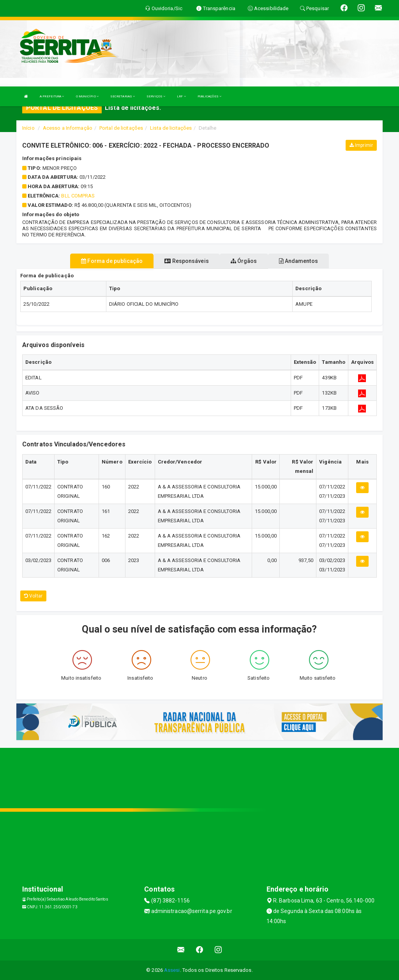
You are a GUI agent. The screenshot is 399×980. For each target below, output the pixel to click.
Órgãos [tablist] (244, 261)
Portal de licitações (121, 128)
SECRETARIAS (123, 96)
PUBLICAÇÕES (209, 96)
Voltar (33, 596)
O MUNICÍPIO (87, 96)
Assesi (172, 970)
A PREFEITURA (52, 96)
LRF (181, 96)
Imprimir (361, 145)
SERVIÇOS (156, 96)
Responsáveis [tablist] (186, 261)
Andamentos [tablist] (298, 261)
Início (28, 128)
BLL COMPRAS (78, 196)
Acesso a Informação (68, 128)
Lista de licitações (171, 128)
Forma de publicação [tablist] (112, 261)
